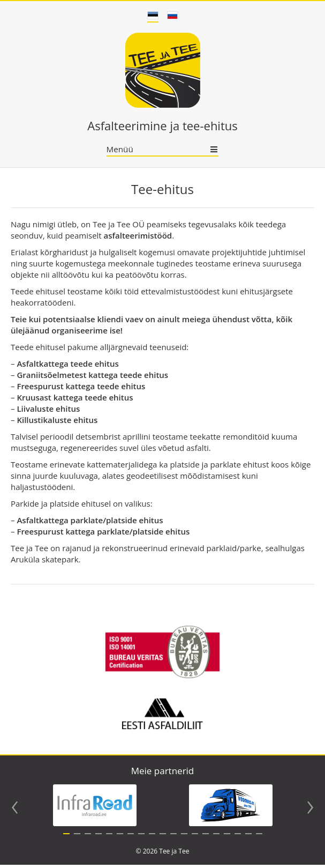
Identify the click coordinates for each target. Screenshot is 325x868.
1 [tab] (66, 840)
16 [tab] (227, 840)
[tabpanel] (95, 808)
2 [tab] (77, 840)
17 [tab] (238, 840)
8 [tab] (141, 840)
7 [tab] (131, 840)
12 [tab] (184, 840)
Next (310, 811)
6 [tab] (120, 840)
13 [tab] (195, 840)
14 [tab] (206, 840)
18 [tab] (248, 840)
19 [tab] (259, 840)
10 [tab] (163, 840)
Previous (15, 811)
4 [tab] (99, 840)
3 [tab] (88, 840)
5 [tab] (109, 840)
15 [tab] (216, 840)
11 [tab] (173, 840)
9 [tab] (152, 840)
